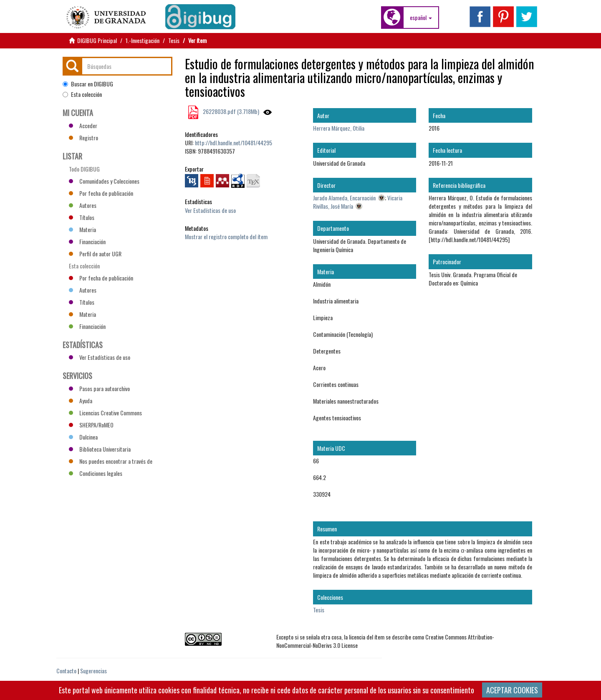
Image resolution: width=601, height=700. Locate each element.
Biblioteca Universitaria (100, 449)
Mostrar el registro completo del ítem (226, 236)
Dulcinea (83, 437)
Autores (83, 205)
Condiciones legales (96, 473)
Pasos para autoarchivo (99, 388)
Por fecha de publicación (101, 193)
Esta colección (82, 94)
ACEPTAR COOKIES (512, 690)
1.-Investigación (143, 40)
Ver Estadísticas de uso (210, 210)
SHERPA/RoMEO (91, 425)
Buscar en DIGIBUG (88, 84)
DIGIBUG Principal (97, 40)
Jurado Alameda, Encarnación (344, 198)
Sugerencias (93, 671)
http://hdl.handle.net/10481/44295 (234, 143)
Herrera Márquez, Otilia (339, 128)
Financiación (87, 241)
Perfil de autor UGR (95, 254)
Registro (83, 138)
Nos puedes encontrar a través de (111, 461)
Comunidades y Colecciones (104, 181)
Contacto (66, 671)
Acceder (83, 125)
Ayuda (81, 401)
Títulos (82, 217)
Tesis (174, 40)
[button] (421, 18)
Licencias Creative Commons (105, 413)
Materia (82, 229)
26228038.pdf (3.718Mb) (230, 111)
